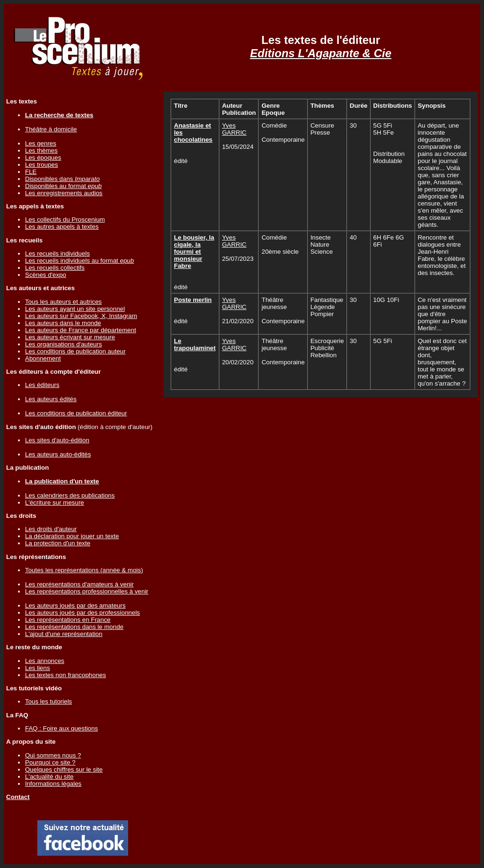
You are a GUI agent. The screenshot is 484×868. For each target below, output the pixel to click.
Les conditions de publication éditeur (76, 413)
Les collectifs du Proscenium (65, 219)
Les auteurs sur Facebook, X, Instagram (81, 316)
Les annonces (45, 661)
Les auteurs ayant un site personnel (75, 309)
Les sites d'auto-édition (57, 440)
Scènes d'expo (46, 275)
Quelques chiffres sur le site (64, 769)
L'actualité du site (49, 777)
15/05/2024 (238, 147)
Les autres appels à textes (62, 227)
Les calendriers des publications (70, 495)
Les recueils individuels (57, 254)
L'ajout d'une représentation (64, 634)
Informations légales (53, 784)
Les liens (38, 668)
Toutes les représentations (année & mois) (84, 570)
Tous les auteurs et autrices (63, 302)
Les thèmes (41, 150)
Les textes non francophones (65, 675)
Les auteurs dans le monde (63, 323)
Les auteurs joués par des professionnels (82, 613)
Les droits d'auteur (51, 529)
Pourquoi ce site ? (50, 762)
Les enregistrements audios (64, 193)
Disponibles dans (62, 179)
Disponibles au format (63, 186)
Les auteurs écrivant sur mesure (70, 337)
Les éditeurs (42, 385)
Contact (18, 797)
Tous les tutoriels (48, 701)
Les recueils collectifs (55, 268)
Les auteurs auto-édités (58, 454)
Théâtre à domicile (51, 129)
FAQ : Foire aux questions (61, 728)
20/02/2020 (238, 362)
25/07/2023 (238, 259)
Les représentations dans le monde (74, 627)
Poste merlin (193, 300)
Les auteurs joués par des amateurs (75, 606)
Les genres (41, 143)
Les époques (43, 158)
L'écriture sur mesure (55, 503)
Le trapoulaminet (195, 344)
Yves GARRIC (234, 129)
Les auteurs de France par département (81, 330)
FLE (31, 172)
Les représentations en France (68, 620)
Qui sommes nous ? (53, 755)
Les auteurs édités (51, 399)
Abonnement (43, 358)
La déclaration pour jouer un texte (72, 536)
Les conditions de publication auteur (75, 351)
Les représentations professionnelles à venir (87, 591)
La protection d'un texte (58, 543)
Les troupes (42, 165)
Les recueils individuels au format (79, 261)
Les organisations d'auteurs (64, 344)
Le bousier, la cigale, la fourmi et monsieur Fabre (194, 252)
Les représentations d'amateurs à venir (79, 584)
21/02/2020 (238, 321)
